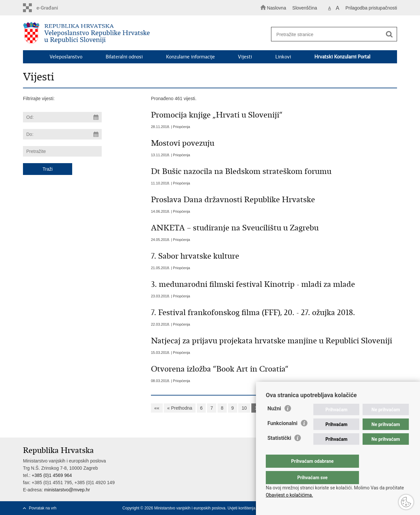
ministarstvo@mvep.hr (67, 490)
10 (244, 408)
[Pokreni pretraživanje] (389, 34)
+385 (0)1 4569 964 (52, 475)
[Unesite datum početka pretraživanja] (62, 117)
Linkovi (283, 57)
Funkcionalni (283, 436)
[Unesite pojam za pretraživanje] (331, 34)
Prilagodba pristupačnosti (371, 8)
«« (157, 408)
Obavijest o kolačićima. (289, 495)
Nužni (274, 422)
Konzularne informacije (190, 57)
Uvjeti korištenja (241, 508)
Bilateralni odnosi (124, 57)
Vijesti (245, 57)
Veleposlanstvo (66, 57)
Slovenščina (305, 8)
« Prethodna (179, 408)
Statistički (279, 451)
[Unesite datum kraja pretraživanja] (62, 134)
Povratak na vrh (43, 508)
